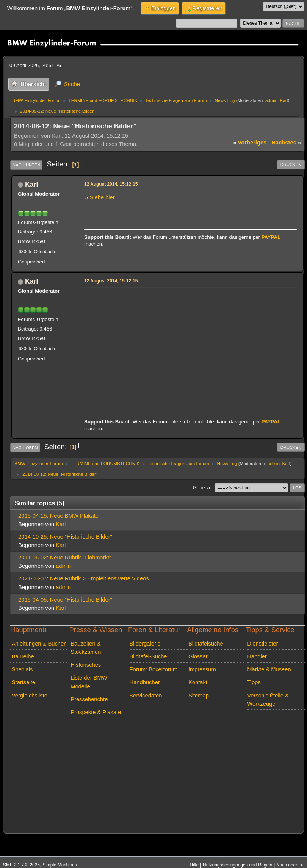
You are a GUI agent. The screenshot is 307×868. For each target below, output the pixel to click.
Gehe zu (202, 488)
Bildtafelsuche (206, 644)
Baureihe (23, 656)
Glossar (198, 656)
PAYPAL (271, 237)
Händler (257, 656)
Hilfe (194, 865)
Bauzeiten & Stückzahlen (86, 648)
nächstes (286, 143)
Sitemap (199, 696)
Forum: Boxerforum (154, 669)
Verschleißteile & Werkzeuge (268, 700)
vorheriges (250, 143)
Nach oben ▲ (290, 865)
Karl (284, 100)
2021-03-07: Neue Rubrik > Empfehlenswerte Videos (84, 578)
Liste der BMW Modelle (89, 682)
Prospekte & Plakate (96, 712)
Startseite (23, 682)
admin (271, 100)
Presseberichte (89, 699)
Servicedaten (146, 696)
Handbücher (145, 682)
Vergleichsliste (30, 696)
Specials (22, 669)
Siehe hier (102, 197)
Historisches (86, 665)
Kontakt (198, 682)
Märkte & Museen (269, 669)
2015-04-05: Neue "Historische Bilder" (65, 600)
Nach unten (26, 165)
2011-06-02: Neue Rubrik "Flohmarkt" (65, 558)
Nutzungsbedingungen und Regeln (237, 865)
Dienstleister (262, 644)
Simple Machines (60, 865)
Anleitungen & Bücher (39, 644)
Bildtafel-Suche (148, 656)
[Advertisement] (190, 343)
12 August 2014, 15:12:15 (111, 184)
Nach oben (25, 448)
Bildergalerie (145, 644)
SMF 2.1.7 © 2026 (21, 865)
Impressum (202, 669)
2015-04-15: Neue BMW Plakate (58, 516)
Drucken (291, 165)
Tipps (254, 682)
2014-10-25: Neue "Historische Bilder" (65, 537)
